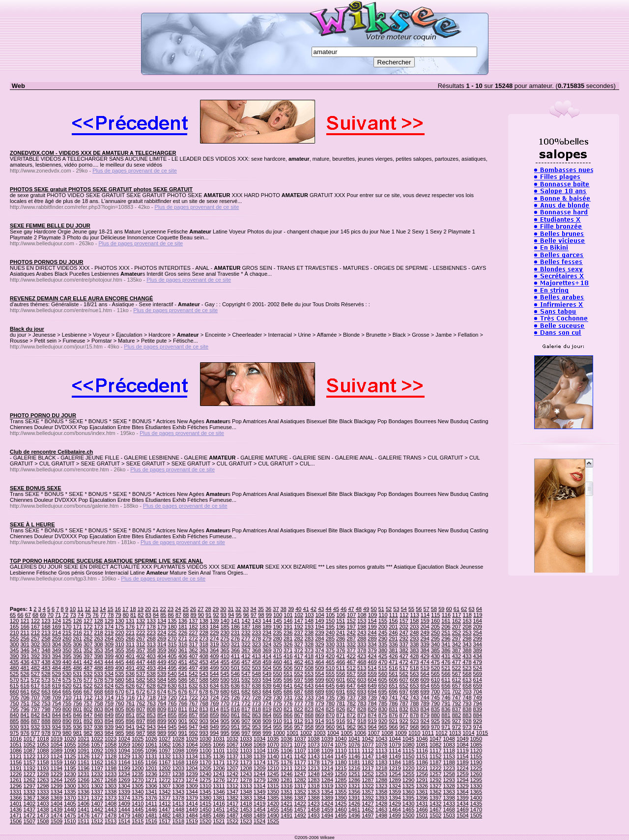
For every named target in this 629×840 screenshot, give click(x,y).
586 (183, 680)
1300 (70, 786)
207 (457, 627)
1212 (300, 768)
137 (193, 621)
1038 (314, 739)
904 (214, 721)
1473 (43, 815)
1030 (205, 739)
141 (235, 621)
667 (88, 692)
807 (141, 709)
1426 (354, 804)
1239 (192, 774)
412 (246, 656)
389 (478, 650)
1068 (246, 745)
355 (119, 650)
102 (299, 615)
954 (267, 727)
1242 (232, 774)
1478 (111, 815)
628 (151, 686)
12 (87, 609)
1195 (70, 768)
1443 (111, 810)
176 (130, 627)
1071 (286, 745)
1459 (327, 810)
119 (478, 615)
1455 (273, 810)
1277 (232, 780)
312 (141, 644)
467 (351, 662)
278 (257, 638)
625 (119, 686)
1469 (462, 810)
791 (446, 703)
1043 (381, 739)
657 (457, 686)
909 (267, 721)
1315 (273, 786)
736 (341, 697)
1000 (279, 733)
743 (414, 697)
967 (404, 727)
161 (446, 621)
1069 (259, 745)
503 (257, 668)
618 (46, 686)
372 (298, 650)
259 (57, 638)
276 (235, 638)
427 (404, 656)
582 (141, 680)
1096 (151, 751)
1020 (70, 739)
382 (404, 650)
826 (341, 709)
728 (257, 697)
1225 (476, 768)
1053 (43, 745)
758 (98, 703)
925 (435, 721)
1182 (368, 762)
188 (257, 627)
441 (78, 662)
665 (67, 692)
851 (130, 715)
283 (309, 638)
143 (257, 621)
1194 (57, 768)
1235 (138, 774)
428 (414, 656)
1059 (124, 745)
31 (230, 609)
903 (204, 721)
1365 (476, 792)
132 (141, 621)
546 (235, 674)
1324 (395, 786)
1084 (462, 745)
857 (193, 715)
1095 (138, 751)
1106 (286, 751)
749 (478, 697)
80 (126, 615)
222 (141, 633)
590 (225, 680)
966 (393, 727)
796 (25, 709)
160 (435, 621)
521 (446, 668)
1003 (319, 733)
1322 (368, 786)
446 (130, 662)
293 (414, 638)
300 (14, 644)
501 (235, 668)
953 (257, 727)
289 (372, 638)
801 (78, 709)
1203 (178, 768)
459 (267, 662)
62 (464, 609)
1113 (381, 751)
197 (351, 627)
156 (393, 621)
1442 (97, 810)
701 (446, 692)
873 (362, 715)
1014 (468, 733)
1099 (192, 751)
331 (341, 644)
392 (35, 656)
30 (223, 609)
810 (172, 709)
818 (257, 709)
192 (298, 627)
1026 (151, 739)
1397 (435, 798)
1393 (381, 798)
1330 (476, 786)
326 (288, 644)
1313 (246, 786)
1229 (57, 774)
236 (288, 633)
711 (78, 697)
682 (246, 692)
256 (25, 638)
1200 (138, 768)
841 (25, 715)
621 (78, 686)
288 (362, 638)
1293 (449, 780)
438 (46, 662)
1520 (205, 821)
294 (425, 638)
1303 (111, 786)
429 (425, 656)
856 (183, 715)
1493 (314, 815)
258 (46, 638)
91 (208, 615)
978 (46, 733)
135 (172, 621)
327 (298, 644)
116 (446, 615)
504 (267, 668)
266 (130, 638)
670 (119, 692)
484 (57, 668)
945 (172, 727)
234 (267, 633)
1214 (327, 768)
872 (351, 715)
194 (319, 627)
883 (467, 715)
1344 (192, 792)
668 (98, 692)
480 (14, 668)
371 (288, 650)
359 (162, 650)
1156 (16, 762)
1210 (273, 768)
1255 (408, 774)
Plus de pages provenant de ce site (135, 171)
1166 (151, 762)
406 (183, 656)
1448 (178, 810)
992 (193, 733)
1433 (449, 804)
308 (98, 644)
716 (130, 697)
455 (225, 662)
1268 (111, 780)
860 (225, 715)
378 (362, 650)
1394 (395, 798)
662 (35, 692)
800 (67, 709)
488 (98, 668)
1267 (97, 780)
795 (14, 709)
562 (404, 674)
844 (57, 715)
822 (298, 709)
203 (414, 627)
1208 (246, 768)
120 (14, 621)
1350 (273, 792)
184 (214, 627)
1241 (219, 774)
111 (394, 615)
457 (246, 662)
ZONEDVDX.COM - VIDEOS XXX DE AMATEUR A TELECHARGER (93, 153)
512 (351, 668)
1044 (395, 739)
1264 (57, 780)
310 (119, 644)
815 (225, 709)
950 (225, 727)
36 (268, 609)
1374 (124, 798)
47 (351, 609)
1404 (57, 804)
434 (478, 656)
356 (130, 650)
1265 (70, 780)
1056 (84, 745)
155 (383, 621)
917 (351, 721)
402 (141, 656)
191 (288, 627)
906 (235, 721)
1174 (259, 762)
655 (435, 686)
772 (246, 703)
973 (467, 727)
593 (257, 680)
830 (383, 709)
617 (35, 686)
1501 (422, 815)
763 (151, 703)
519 (425, 668)
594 (267, 680)
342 (457, 644)
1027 (165, 739)
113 (414, 615)
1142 (300, 756)
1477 (97, 815)
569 (478, 674)
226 (183, 633)
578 (98, 680)
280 (278, 638)
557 (351, 674)
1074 (327, 745)
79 (118, 615)
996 (235, 733)
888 (46, 721)
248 (414, 633)
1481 (151, 815)
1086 (16, 751)
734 (319, 697)
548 (257, 674)
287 (351, 638)
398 (98, 656)
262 (88, 638)
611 (446, 680)
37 (276, 609)
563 (414, 674)
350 (67, 650)
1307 (165, 786)
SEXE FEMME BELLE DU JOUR (50, 226)
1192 (29, 768)
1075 (341, 745)
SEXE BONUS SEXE (36, 488)
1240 (205, 774)
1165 (138, 762)
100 (278, 615)
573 (46, 680)
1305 (138, 786)
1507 (29, 821)
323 (257, 644)
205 (435, 627)
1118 (449, 751)
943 (151, 727)
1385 (273, 798)
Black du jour (27, 329)
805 (119, 709)
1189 (462, 762)
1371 (84, 798)
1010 (414, 733)
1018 (43, 739)
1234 (124, 774)
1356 (354, 792)
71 (58, 615)
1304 (124, 786)
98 (261, 615)
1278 (246, 780)
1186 (422, 762)
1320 (341, 786)
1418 (246, 804)
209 (478, 627)
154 (372, 621)
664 (57, 692)
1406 (84, 804)
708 (46, 697)
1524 (259, 821)
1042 (368, 739)
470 (383, 662)
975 (14, 733)
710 (67, 697)
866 (288, 715)
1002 (306, 733)
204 (425, 627)
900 (172, 721)
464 (319, 662)
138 (204, 621)
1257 (435, 774)
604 (372, 680)
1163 (111, 762)
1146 (354, 756)
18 (133, 609)
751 (25, 703)
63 (471, 609)
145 (278, 621)
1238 (178, 774)
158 (414, 621)
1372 (97, 798)
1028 (178, 739)
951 (235, 727)
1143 (314, 756)
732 (298, 697)
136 (183, 621)
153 (362, 621)
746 (446, 697)
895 (119, 721)
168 (46, 627)
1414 (192, 804)
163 (467, 621)
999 (267, 733)
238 (309, 633)
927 (457, 721)
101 (288, 615)
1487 (232, 815)
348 (46, 650)
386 (446, 650)
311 (130, 644)
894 (109, 721)
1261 (16, 780)
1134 (192, 756)
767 (193, 703)
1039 (327, 739)
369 (267, 650)
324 (267, 644)
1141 (286, 756)
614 (478, 680)
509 (319, 668)
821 (288, 709)
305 (67, 644)
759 (109, 703)
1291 (422, 780)
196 (341, 627)
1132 (165, 756)
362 (193, 650)
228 (204, 633)
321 (235, 644)
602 (351, 680)
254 (478, 633)
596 (288, 680)
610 (435, 680)
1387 (300, 798)
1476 (84, 815)
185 (225, 627)
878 (414, 715)
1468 (449, 810)
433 (467, 656)
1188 (449, 762)
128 (98, 621)
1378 (178, 798)
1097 (165, 751)
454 (214, 662)
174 (109, 627)
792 (457, 703)
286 (341, 638)
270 (172, 638)
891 (78, 721)
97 (254, 615)
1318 (314, 786)
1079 (395, 745)
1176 (286, 762)
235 (278, 633)
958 (309, 727)
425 (383, 656)
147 (298, 621)
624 (109, 686)
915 (330, 721)
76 (95, 615)
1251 (354, 774)
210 (14, 633)
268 (151, 638)
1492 (300, 815)
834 (425, 709)
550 (278, 674)
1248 (314, 774)
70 (51, 615)
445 (119, 662)
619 (57, 686)
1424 (327, 804)
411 (235, 656)
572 (35, 680)
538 (151, 674)
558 (362, 674)
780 (330, 703)
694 (372, 692)
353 (98, 650)
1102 (232, 751)
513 (362, 668)
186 (235, 627)
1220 (408, 768)
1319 (327, 786)
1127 (97, 756)
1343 (178, 792)
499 (214, 668)
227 (193, 633)
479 (478, 662)
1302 (97, 786)
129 (109, 621)
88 (186, 615)
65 (13, 615)
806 (130, 709)
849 (109, 715)
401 (130, 656)
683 (257, 692)
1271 (151, 780)
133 (151, 621)
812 (193, 709)
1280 (273, 780)
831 (393, 709)
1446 (151, 810)
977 (35, 733)
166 (25, 627)
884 (478, 715)
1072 (300, 745)
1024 (124, 739)
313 (151, 644)
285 (330, 638)
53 (396, 609)
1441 (84, 810)
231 (235, 633)
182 (193, 627)
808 (151, 709)
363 (204, 650)
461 (288, 662)
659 (478, 686)
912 (298, 721)
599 (319, 680)
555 (330, 674)
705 (14, 697)
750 (14, 703)
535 (119, 674)
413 (257, 656)
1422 (300, 804)
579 (109, 680)
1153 (449, 756)
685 (278, 692)
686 (288, 692)
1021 (84, 739)
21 (155, 609)
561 (393, 674)
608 (414, 680)
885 (14, 721)
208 (467, 627)
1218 (381, 768)
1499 (395, 815)
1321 (354, 786)
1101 (219, 751)
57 (427, 609)
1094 (124, 751)
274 (214, 638)
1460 (341, 810)
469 (372, 662)
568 (467, 674)
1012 (441, 733)
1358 (381, 792)
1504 (462, 815)
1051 (16, 745)
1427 (368, 804)
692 (351, 692)
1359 (395, 792)
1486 (219, 815)
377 (351, 650)
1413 (178, 804)
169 (57, 627)
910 (278, 721)
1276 (219, 780)
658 (467, 686)
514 (372, 668)
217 (88, 633)
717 (141, 697)
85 (163, 615)
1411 (151, 804)
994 (214, 733)
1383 (246, 798)
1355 (341, 792)
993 (204, 733)
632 (193, 686)
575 (67, 680)
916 (341, 721)
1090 (70, 751)
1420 (273, 804)
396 (78, 656)
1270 (138, 780)
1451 (219, 810)
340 (435, 644)
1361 (422, 792)
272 (193, 638)
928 (467, 721)
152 (351, 621)
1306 (151, 786)
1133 (178, 756)
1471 (16, 815)
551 (288, 674)
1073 (314, 745)
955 (278, 727)
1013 (455, 733)
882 (457, 715)
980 (67, 733)
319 (214, 644)
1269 (124, 780)
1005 (346, 733)
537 (141, 674)
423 (362, 656)
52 (389, 609)
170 (67, 627)
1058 (111, 745)
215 (67, 633)
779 (319, 703)
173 (98, 627)
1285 (341, 780)
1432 (435, 804)
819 (267, 709)
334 (372, 644)
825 (330, 709)
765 (172, 703)
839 (478, 709)
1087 (29, 751)
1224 (462, 768)
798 (46, 709)
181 (183, 627)
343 (467, 644)
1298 (43, 786)
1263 (43, 780)
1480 (138, 815)
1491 (286, 815)
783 (362, 703)
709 (57, 697)
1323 (381, 786)
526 (25, 674)
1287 (368, 780)
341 (446, 644)
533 (98, 674)
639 (267, 686)
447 (141, 662)
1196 (84, 768)
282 (298, 638)
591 (235, 680)
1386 (286, 798)
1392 (368, 798)
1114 (395, 751)
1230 (70, 774)
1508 (43, 821)
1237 (165, 774)
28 (208, 609)
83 (148, 615)
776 (288, 703)
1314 (259, 786)
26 (193, 609)
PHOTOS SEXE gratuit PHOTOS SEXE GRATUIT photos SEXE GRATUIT (101, 189)
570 (14, 680)
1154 (462, 756)
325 (278, 644)
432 (457, 656)
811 (183, 709)
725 (225, 697)
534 (109, 674)
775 (278, 703)
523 (467, 668)
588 (204, 680)
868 (309, 715)
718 (151, 697)
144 (267, 621)
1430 (408, 804)
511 (341, 668)
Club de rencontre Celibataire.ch (51, 452)
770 (225, 703)
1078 (381, 745)
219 (109, 633)
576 (78, 680)
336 (393, 644)
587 (193, 680)
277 (246, 638)
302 (35, 644)
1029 (192, 739)
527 (35, 674)
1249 (327, 774)
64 (479, 609)
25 (186, 609)
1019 (57, 739)
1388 (314, 798)
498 (204, 668)
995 (225, 733)
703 (467, 692)
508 (309, 668)
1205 (205, 768)
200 (383, 627)
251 (446, 633)
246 (393, 633)
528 (46, 674)
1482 (165, 815)
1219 (395, 768)
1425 (341, 804)
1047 (435, 739)
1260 (476, 774)
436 (25, 662)
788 (414, 703)
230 (225, 633)
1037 (300, 739)
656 (446, 686)
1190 (476, 762)
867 (298, 715)
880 (435, 715)
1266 (84, 780)
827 (351, 709)
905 (225, 721)
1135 (205, 756)
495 (172, 668)
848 (98, 715)
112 (404, 615)
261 (78, 638)
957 (298, 727)
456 (235, 662)
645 (330, 686)
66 (20, 615)
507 (298, 668)
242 (351, 633)
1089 (57, 751)
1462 (368, 810)
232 (246, 633)
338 (414, 644)
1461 (354, 810)
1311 (219, 786)
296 (446, 638)
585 (172, 680)
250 (435, 633)
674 (162, 692)
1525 (273, 821)
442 (88, 662)
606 (393, 680)
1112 (368, 751)
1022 (97, 739)
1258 (449, 774)
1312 (232, 786)
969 (425, 727)
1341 (151, 792)
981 (78, 733)
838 (467, 709)
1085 (476, 745)
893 (98, 721)
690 (330, 692)
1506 (16, 821)
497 (193, 668)
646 (341, 686)
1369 (57, 798)
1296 (16, 786)
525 (14, 674)
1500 (408, 815)
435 (14, 662)
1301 (84, 786)
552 (298, 674)
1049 (462, 739)
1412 (165, 804)
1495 (341, 815)
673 (151, 692)
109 (372, 615)
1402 (29, 804)
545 (225, 674)
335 (383, 644)
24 (178, 609)
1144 (327, 756)
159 (425, 621)
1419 (259, 804)
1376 (151, 798)
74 (81, 615)
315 (172, 644)
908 (257, 721)
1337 (97, 792)
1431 (422, 804)
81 (133, 615)
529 (57, 674)
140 (225, 621)
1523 (246, 821)
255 (14, 638)
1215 (341, 768)
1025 (138, 739)
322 (246, 644)
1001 (292, 733)
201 (393, 627)
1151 (422, 756)
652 (404, 686)
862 (246, 715)
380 (383, 650)
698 (414, 692)
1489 (259, 815)
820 (278, 709)
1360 (408, 792)
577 (88, 680)
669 (109, 692)
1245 (273, 774)
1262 (29, 780)
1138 (246, 756)
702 (457, 692)
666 (78, 692)
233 (257, 633)
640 (278, 686)
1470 (476, 810)
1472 (29, 815)
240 (330, 633)
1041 (354, 739)
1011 (428, 733)
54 (404, 609)
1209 (259, 768)
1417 (232, 804)
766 (183, 703)
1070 (273, 745)
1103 (246, 751)
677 (193, 692)
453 (204, 662)
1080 (408, 745)
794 (478, 703)
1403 (43, 804)
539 (162, 674)
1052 (29, 745)
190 (278, 627)
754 (57, 703)
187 (246, 627)
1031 (219, 739)
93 (224, 615)
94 (231, 615)
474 (425, 662)
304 (57, 644)
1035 (273, 739)
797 (35, 709)
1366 (16, 798)
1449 (192, 810)
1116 (422, 751)
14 (103, 609)
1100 (205, 751)
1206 (219, 768)
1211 (286, 768)
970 (435, 727)
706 (25, 697)
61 (457, 609)
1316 (286, 786)
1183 (381, 762)
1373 (111, 798)
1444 (124, 810)
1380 (205, 798)
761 (130, 703)
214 (57, 633)
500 (225, 668)
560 (383, 674)
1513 (111, 821)
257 (35, 638)
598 (309, 680)
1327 (435, 786)
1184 (395, 762)
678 (204, 692)
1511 (84, 821)
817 (246, 709)
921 (393, 721)
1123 (43, 756)
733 (309, 697)
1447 (165, 810)
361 (183, 650)
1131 (151, 756)
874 (372, 715)
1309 (192, 786)
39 (291, 609)
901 (183, 721)
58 (434, 609)
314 (162, 644)
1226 (16, 774)
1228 (43, 774)
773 (257, 703)
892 (88, 721)
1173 (246, 762)
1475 (70, 815)
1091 (84, 751)
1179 (327, 762)
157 (404, 621)
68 (35, 615)
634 (214, 686)
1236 (151, 774)
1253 (381, 774)
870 (330, 715)
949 (214, 727)
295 (435, 638)
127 (88, 621)
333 (362, 644)
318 (204, 644)
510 (330, 668)
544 (214, 674)
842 (35, 715)
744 (425, 697)
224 (162, 633)
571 (25, 680)
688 (309, 692)
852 (141, 715)
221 (130, 633)
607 (404, 680)
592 (246, 680)
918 (362, 721)
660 (14, 692)
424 (372, 656)
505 (278, 668)
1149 (395, 756)
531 (78, 674)
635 (225, 686)
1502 (435, 815)
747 (457, 697)
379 (372, 650)
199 (372, 627)
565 (435, 674)
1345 (205, 792)
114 (425, 615)
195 (330, 627)
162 (457, 621)
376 (341, 650)
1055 (70, 745)
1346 (219, 792)
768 (204, 703)
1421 (286, 804)
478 (467, 662)
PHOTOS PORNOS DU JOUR (47, 262)
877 (404, 715)
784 (372, 703)
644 (319, 686)
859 (214, 715)
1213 (314, 768)
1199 (124, 768)
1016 (16, 739)
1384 (259, 798)
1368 (43, 798)
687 (298, 692)
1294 (462, 780)
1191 (16, 768)
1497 (368, 815)
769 (214, 703)
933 (46, 727)
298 (467, 638)
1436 (16, 810)
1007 (373, 733)
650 (383, 686)
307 (88, 644)
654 (425, 686)
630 (172, 686)
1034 (259, 739)
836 (446, 709)
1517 (165, 821)
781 (341, 703)
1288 (381, 780)
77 (103, 615)
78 (111, 615)
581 (130, 680)
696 (393, 692)
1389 (327, 798)
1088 (43, 751)
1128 (111, 756)
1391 (354, 798)
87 (178, 615)
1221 (422, 768)
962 (351, 727)
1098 (178, 751)
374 (319, 650)
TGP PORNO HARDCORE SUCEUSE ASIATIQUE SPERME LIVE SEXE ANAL (106, 561)
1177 (300, 762)
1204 (192, 768)
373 (309, 650)
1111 (354, 751)
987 (141, 733)
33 (246, 609)
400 (119, 656)
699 (425, 692)
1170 (205, 762)
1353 (314, 792)
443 (98, 662)
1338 (111, 792)
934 (57, 727)
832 (404, 709)
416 (288, 656)
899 (162, 721)
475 (435, 662)
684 (267, 692)
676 (183, 692)
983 (98, 733)
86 (171, 615)
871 (341, 715)
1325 (408, 786)
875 (383, 715)
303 (46, 644)
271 (183, 638)
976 (25, 733)
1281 (286, 780)
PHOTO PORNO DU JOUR (43, 415)
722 (193, 697)
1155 (476, 756)
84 (156, 615)
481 (25, 668)
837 (457, 709)
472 (404, 662)
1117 (435, 751)
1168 (178, 762)
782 (351, 703)
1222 (435, 768)
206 (446, 627)
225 (172, 633)
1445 (138, 810)
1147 (368, 756)
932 (35, 727)
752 (35, 703)
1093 (111, 751)
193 (309, 627)
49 (366, 609)
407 (193, 656)
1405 (70, 804)
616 (25, 686)
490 (119, 668)
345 (14, 650)
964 (372, 727)
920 (383, 721)
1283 (314, 780)
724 (214, 697)
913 (309, 721)
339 (425, 644)
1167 (165, 762)
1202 (165, 768)
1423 (314, 804)
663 (46, 692)
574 (57, 680)
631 (183, 686)
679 (214, 692)
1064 (192, 745)
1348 (246, 792)
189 (267, 627)
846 (78, 715)
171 (78, 627)
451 (183, 662)
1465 (408, 810)
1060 (138, 745)
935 (67, 727)
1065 (205, 745)
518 (414, 668)
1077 (368, 745)
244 (372, 633)
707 (35, 697)
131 (130, 621)
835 (435, 709)
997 (246, 733)
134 (162, 621)
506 (288, 668)
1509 (57, 821)
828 (362, 709)
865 (278, 715)
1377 (165, 798)
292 (404, 638)
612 (457, 680)
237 (298, 633)
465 (330, 662)
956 (288, 727)
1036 (286, 739)
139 (214, 621)
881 (446, 715)
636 (235, 686)
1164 (124, 762)
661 (25, 692)
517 (404, 668)
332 (351, 644)
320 (225, 644)
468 (362, 662)
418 (309, 656)
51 (381, 609)
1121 (16, 756)
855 (172, 715)
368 (257, 650)
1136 (219, 756)
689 (319, 692)
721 (183, 697)
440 (67, 662)
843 (46, 715)
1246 (286, 774)
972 (457, 727)
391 (25, 656)
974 (478, 727)
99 (269, 615)
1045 (408, 739)
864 (267, 715)
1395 (408, 798)
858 (204, 715)
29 (216, 609)
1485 (205, 815)
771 (235, 703)
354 (109, 650)
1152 (435, 756)
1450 (205, 810)
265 (119, 638)
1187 (435, 762)
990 (172, 733)
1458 (314, 810)
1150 (408, 756)
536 (130, 674)
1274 (192, 780)
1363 (449, 792)
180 (172, 627)
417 (298, 656)
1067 (232, 745)
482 (35, 668)
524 (478, 668)
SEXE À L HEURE (32, 524)
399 (109, 656)
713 (98, 697)
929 (478, 721)
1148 (381, 756)
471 (393, 662)
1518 (178, 821)
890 (67, 721)
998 (257, 733)
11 (80, 609)
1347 (232, 792)
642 (298, 686)
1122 (29, 756)
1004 (333, 733)
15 (110, 609)
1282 (300, 780)
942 (141, 727)
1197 (97, 768)
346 (25, 650)
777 (298, 703)
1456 (286, 810)
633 (204, 686)
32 (238, 609)
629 (162, 686)
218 (98, 633)
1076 (354, 745)
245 (383, 633)
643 (309, 686)
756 (78, 703)
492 (141, 668)
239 (319, 633)
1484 (192, 815)
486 (78, 668)
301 (25, 644)
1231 (84, 774)
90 (201, 615)
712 (88, 697)
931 (25, 727)
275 (225, 638)
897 (141, 721)
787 (404, 703)
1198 (111, 768)
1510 (70, 821)
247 (404, 633)
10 (73, 609)
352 (88, 650)
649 (372, 686)
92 (216, 615)
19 (141, 609)
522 (457, 668)
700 (435, 692)
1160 (70, 762)
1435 (476, 804)
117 (457, 615)
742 (404, 697)
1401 (16, 804)
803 (98, 709)
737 (351, 697)
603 (362, 680)
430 (435, 656)
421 (341, 656)
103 (309, 615)
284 (319, 638)
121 (25, 621)
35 (261, 609)
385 (435, 650)
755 (67, 703)
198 (362, 627)
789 (425, 703)
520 (435, 668)
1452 (232, 810)
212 (35, 633)
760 (119, 703)
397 (88, 656)
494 (162, 668)
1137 (232, 756)
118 (467, 615)
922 (404, 721)
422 (351, 656)
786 (393, 703)
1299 (57, 786)
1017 (29, 739)
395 (67, 656)
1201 (151, 768)
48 (359, 609)
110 (383, 615)
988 (151, 733)
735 (330, 697)
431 (446, 656)
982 (88, 733)
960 (330, 727)
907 (246, 721)
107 (351, 615)
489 (109, 668)
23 (171, 609)
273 (204, 638)
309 (109, 644)
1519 (192, 821)
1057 (97, 745)
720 (172, 697)
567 (457, 674)
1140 (273, 756)
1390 (341, 798)
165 (14, 627)
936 (78, 727)
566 (446, 674)
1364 (462, 792)
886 (25, 721)
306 (78, 644)
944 (162, 727)
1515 (138, 821)
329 (319, 644)
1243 (246, 774)
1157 (29, 762)
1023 (111, 739)
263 (98, 638)
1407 (97, 804)
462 (298, 662)
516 (393, 668)
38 (284, 609)
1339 (124, 792)
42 (314, 609)
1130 (138, 756)
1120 (476, 751)
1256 (422, 774)
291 (393, 638)
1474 (57, 815)
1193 (43, 768)
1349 (259, 792)
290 (383, 638)
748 (467, 697)
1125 (70, 756)
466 (341, 662)
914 (319, 721)
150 (330, 621)
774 (267, 703)
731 (288, 697)
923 (414, 721)
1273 (178, 780)
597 (298, 680)
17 (125, 609)
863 (257, 715)
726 (235, 697)
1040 (341, 739)
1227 (29, 774)
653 (414, 686)
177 (141, 627)
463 (309, 662)
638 (257, 686)
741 (393, 697)
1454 (259, 810)
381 (393, 650)
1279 (259, 780)
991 (183, 733)
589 (214, 680)
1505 (476, 815)
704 (478, 692)
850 (119, 715)
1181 (354, 762)
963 (362, 727)
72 (65, 615)
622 (88, 686)
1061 (151, 745)
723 (204, 697)
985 (119, 733)
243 (362, 633)
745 (435, 697)
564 (425, 674)
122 (35, 621)
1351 (286, 792)
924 (425, 721)
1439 (57, 810)
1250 (341, 774)
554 (319, 674)
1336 (84, 792)
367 (246, 650)
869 (319, 715)
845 (67, 715)
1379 (192, 798)
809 (162, 709)
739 (372, 697)
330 (330, 644)
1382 (232, 798)
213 (46, 633)
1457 (300, 810)
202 (404, 627)
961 (341, 727)
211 (25, 633)
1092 (97, 751)
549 (267, 674)
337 (404, 644)
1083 (449, 745)
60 (449, 609)
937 (88, 727)
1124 (57, 756)
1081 (422, 745)
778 (309, 703)
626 (130, 686)
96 (246, 615)
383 (414, 650)
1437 (29, 810)
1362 (435, 792)
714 (109, 697)
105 (330, 615)
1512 (97, 821)
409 (214, 656)
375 (330, 650)
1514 (124, 821)
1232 (97, 774)
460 (278, 662)
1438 (43, 810)
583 (151, 680)
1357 (368, 792)
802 (88, 709)
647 (351, 686)
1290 (408, 780)
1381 (219, 798)
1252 (368, 774)
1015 (482, 733)
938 (98, 727)
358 (151, 650)
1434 (462, 804)
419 (319, 656)
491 (130, 668)
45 (336, 609)
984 (109, 733)
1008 (387, 733)
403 (151, 656)
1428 (381, 804)
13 (95, 609)
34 (253, 609)
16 (118, 609)
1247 (300, 774)
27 (200, 609)
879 (425, 715)
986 (130, 733)
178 (151, 627)
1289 (395, 780)
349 (57, 650)
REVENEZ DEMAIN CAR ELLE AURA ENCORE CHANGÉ (81, 298)
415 (278, 656)
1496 (354, 815)
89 (194, 615)
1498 (381, 815)
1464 (395, 810)
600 (330, 680)
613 (467, 680)
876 (393, 715)
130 (119, 621)
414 (267, 656)
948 (204, 727)
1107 (300, 751)
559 (372, 674)
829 (372, 709)
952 (246, 727)
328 (309, 644)
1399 (462, 798)
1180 (341, 762)
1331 (16, 792)
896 (130, 721)
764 (162, 703)
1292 (435, 780)
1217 (368, 768)
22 (163, 609)
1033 (246, 739)
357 (141, 650)
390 (14, 656)
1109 (327, 751)
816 (235, 709)
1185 (408, 762)
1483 (178, 815)
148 (309, 621)
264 (109, 638)
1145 (341, 756)
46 (343, 609)
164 (478, 621)
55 (411, 609)
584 (162, 680)
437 (35, 662)
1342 (165, 792)
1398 (449, 798)
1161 (84, 762)
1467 (435, 810)
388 (467, 650)
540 (172, 674)
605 (383, 680)
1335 (70, 792)
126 (78, 621)
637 (246, 686)
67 (28, 615)
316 (183, 644)
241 (341, 633)
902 (193, 721)
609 (425, 680)
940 (119, 727)
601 (341, 680)
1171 (219, 762)
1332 (29, 792)
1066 (219, 745)
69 (43, 615)
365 (225, 650)
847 (88, 715)
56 (419, 609)
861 (235, 715)
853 (151, 715)
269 (162, 638)
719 (162, 697)
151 (341, 621)
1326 (422, 786)
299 (478, 638)
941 (130, 727)
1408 (111, 804)
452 (193, 662)
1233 (111, 774)
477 (457, 662)
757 (88, 703)
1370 (70, 798)
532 (88, 674)
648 (362, 686)
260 (67, 638)
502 (246, 668)
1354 (327, 792)
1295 (476, 780)
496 (183, 668)
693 (362, 692)
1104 (259, 751)
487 (88, 668)
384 (425, 650)
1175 (273, 762)
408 (204, 656)
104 (320, 615)
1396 (422, 798)
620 (67, 686)
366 (235, 650)
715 (119, 697)
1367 (29, 798)
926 (446, 721)
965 (383, 727)
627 (141, 686)
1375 (138, 798)
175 (119, 627)
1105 (273, 751)
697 (404, 692)
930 (14, 727)
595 (278, 680)
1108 (314, 751)
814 (214, 709)
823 (309, 709)
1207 (232, 768)
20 (148, 609)
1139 (259, 756)
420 (330, 656)
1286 (354, 780)
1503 (449, 815)
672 (141, 692)
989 (162, 733)
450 (172, 662)
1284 (327, 780)
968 (414, 727)
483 (46, 668)
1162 (97, 762)
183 (204, 627)
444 (109, 662)
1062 (165, 745)
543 (204, 674)
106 (341, 615)
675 (172, 692)
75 (88, 615)
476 (446, 662)
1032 (232, 739)
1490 (273, 815)
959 (319, 727)
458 (257, 662)
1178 (314, 762)
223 (151, 633)
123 (46, 621)
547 (246, 674)
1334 (57, 792)
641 (288, 686)
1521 (219, 821)
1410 (138, 804)
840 (14, 715)
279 (267, 638)
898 (151, 721)
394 (57, 656)
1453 (246, 810)
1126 (84, 756)
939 (109, 727)
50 (373, 609)
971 (446, 727)
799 (57, 709)
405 (172, 656)
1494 (327, 815)
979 (57, 733)
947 (193, 727)
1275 (205, 780)
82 (141, 615)
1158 (43, 762)
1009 (400, 733)
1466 (422, 810)
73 (73, 615)
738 (362, 697)
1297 (29, 786)
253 (467, 633)
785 (383, 703)
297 (457, 638)
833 (414, 709)
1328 (449, 786)
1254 (395, 774)
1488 (246, 815)
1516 (151, 821)
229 (214, 633)
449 (162, 662)
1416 (219, 804)
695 (383, 692)
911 (288, 721)
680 (225, 692)
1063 (178, 745)
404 (162, 656)
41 (306, 609)
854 (162, 715)
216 (78, 633)
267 (141, 638)
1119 (462, 751)
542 (193, 674)
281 (288, 638)
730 (278, 697)
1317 (300, 786)
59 (441, 609)
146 (288, 621)
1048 (449, 739)
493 (151, 668)
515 (383, 668)
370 (278, 650)
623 (98, 686)
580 (119, 680)
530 (67, 674)
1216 (354, 768)
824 (319, 709)
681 (235, 692)
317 (193, 644)
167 (35, 627)
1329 (462, 786)
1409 (124, 804)
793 (467, 703)
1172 (232, 762)
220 (119, 633)
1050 (476, 739)
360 (172, 650)
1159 (57, 762)
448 (151, 662)
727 (246, 697)
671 (130, 692)
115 (435, 615)
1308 (178, 786)
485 (67, 668)
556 (341, 674)
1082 (435, 745)
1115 (408, 751)
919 (372, 721)
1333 (43, 792)
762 (141, 703)
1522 (232, 821)
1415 (205, 804)
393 (46, 656)
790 (435, 703)
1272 (165, 780)
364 (214, 650)
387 (457, 650)
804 (109, 709)
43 (321, 609)
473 (414, 662)
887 (35, 721)
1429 (395, 804)
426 (393, 656)
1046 (422, 739)
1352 (300, 792)
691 (341, 692)
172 (88, 627)
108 (362, 615)
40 (298, 609)
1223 (449, 768)
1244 (259, 774)
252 (457, 633)
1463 (381, 810)
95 (238, 615)
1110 (341, 751)
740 (383, 697)
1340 (138, 792)
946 (183, 727)
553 (309, 674)
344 (478, 644)
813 (204, 709)
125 (67, 621)
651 (393, 686)
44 (328, 609)
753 (46, 703)
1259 (462, 774)
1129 (124, 756)
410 (225, 656)
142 (246, 621)
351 (78, 650)
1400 (476, 798)
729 (267, 697)
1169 (192, 762)
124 (57, 621)
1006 (360, 733)
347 (35, 650)
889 (57, 721)
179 (162, 627)
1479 (124, 815)
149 (319, 621)
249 (425, 633)
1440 (70, 810)
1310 (205, 786)
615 (14, 686)
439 (57, 662)
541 (183, 674)
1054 (57, 745)
